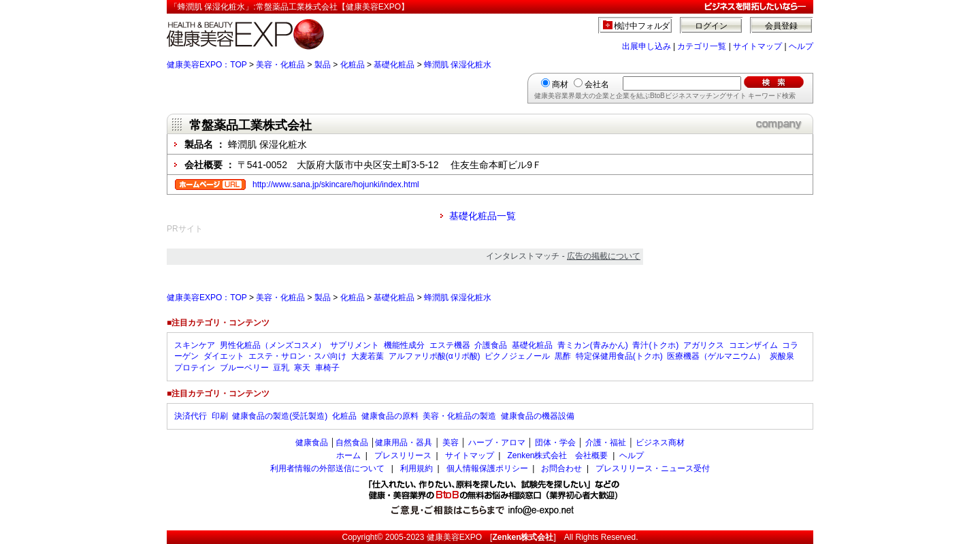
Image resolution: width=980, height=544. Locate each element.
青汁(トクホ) (655, 345)
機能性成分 (404, 345)
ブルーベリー (244, 368)
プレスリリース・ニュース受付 (653, 468)
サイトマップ (757, 46)
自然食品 (352, 443)
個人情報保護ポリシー (487, 468)
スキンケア (195, 345)
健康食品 (312, 443)
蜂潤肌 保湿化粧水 (458, 65)
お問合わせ (561, 468)
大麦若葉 (367, 356)
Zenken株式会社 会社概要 (557, 455)
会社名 (597, 84)
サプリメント (355, 345)
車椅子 (327, 368)
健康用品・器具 (404, 443)
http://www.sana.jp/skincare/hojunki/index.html (336, 185)
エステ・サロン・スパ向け (297, 356)
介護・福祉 (606, 443)
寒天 (302, 368)
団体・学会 (555, 443)
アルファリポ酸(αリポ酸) (435, 356)
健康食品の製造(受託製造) (280, 416)
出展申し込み (647, 46)
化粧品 (353, 65)
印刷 (220, 416)
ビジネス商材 (660, 443)
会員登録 (781, 26)
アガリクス (704, 345)
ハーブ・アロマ (497, 443)
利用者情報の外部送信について (327, 468)
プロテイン (195, 368)
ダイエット (224, 356)
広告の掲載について (604, 256)
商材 (560, 84)
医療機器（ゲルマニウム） (716, 356)
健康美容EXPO (454, 537)
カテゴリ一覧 (702, 46)
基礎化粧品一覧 (483, 216)
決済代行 (191, 416)
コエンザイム (753, 345)
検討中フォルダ (642, 26)
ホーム (348, 455)
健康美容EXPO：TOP (207, 65)
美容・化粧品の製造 (459, 416)
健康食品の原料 (390, 416)
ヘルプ (801, 46)
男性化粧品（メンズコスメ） (273, 345)
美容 (451, 443)
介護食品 (491, 345)
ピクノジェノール (517, 356)
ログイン (711, 26)
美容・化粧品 (280, 65)
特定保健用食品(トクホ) (619, 356)
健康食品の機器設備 (538, 416)
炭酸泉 (782, 356)
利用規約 (416, 468)
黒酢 (563, 356)
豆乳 (281, 368)
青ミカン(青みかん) (593, 345)
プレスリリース (403, 455)
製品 (323, 65)
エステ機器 (450, 345)
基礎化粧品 (394, 65)
